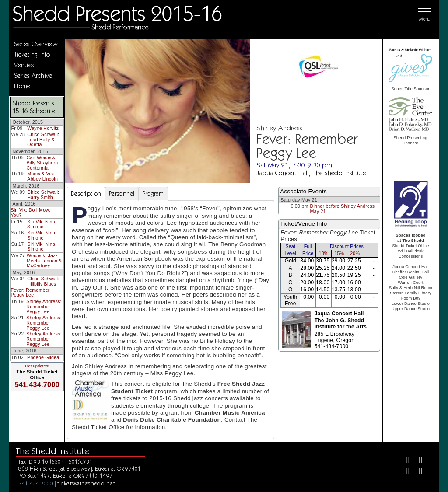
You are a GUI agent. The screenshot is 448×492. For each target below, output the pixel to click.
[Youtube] (417, 472)
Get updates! (37, 366)
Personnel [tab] (122, 194)
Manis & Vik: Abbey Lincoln (42, 176)
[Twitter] (417, 461)
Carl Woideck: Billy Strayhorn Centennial (42, 162)
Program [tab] (153, 194)
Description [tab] (86, 194)
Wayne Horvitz (43, 128)
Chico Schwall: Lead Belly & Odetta (43, 139)
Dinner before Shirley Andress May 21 (343, 209)
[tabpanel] (171, 320)
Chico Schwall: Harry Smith (43, 195)
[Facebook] (404, 461)
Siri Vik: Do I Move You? (31, 213)
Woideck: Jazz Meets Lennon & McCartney (44, 260)
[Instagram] (404, 472)
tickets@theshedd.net (86, 483)
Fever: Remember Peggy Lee (30, 293)
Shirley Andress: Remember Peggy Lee (44, 306)
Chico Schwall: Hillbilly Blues (43, 281)
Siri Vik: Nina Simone (41, 224)
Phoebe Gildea (43, 357)
